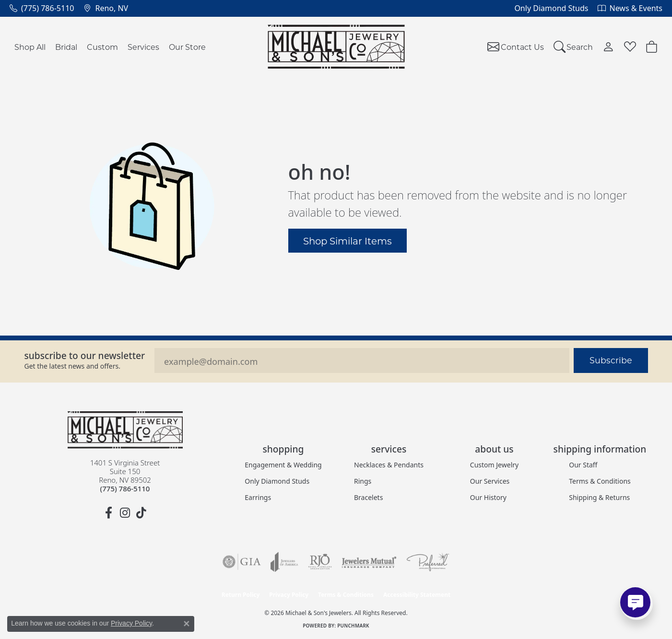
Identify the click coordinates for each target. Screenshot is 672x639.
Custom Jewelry (494, 465)
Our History (488, 497)
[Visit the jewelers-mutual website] (369, 562)
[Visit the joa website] (284, 562)
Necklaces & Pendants (389, 465)
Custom (102, 47)
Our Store (187, 47)
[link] (42, 8)
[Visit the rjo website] (320, 562)
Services (143, 47)
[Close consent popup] (187, 624)
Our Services (490, 481)
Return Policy (241, 595)
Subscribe (611, 360)
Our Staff (583, 465)
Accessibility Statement (417, 595)
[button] (573, 47)
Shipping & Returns (599, 497)
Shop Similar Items (348, 241)
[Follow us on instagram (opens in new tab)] (125, 513)
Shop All (30, 47)
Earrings (258, 497)
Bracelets (368, 497)
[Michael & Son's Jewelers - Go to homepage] (125, 430)
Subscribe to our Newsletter (85, 355)
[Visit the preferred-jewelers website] (428, 562)
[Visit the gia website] (242, 562)
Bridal (66, 47)
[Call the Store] (125, 488)
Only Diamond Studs (277, 481)
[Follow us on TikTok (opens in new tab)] (141, 513)
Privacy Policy (289, 595)
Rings (363, 481)
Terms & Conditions (600, 481)
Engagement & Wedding (283, 465)
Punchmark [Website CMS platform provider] (353, 626)
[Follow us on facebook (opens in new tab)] (109, 513)
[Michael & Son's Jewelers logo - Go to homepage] (336, 47)
